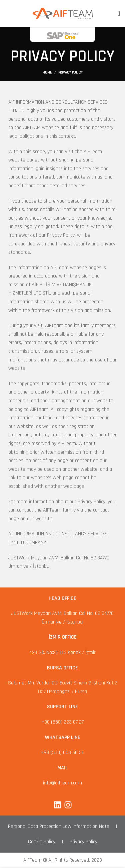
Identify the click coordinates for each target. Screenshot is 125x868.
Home (47, 73)
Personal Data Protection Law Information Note (59, 826)
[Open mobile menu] (119, 13)
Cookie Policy (42, 842)
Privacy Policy (83, 842)
